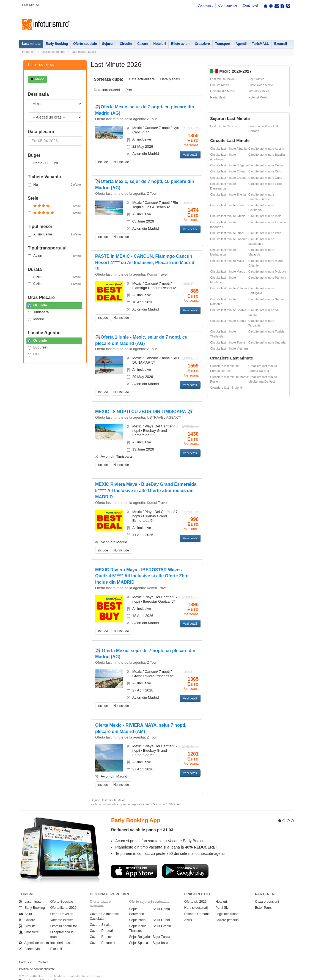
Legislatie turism (228, 904)
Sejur (26, 904)
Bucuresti (38, 347)
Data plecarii (170, 79)
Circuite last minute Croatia (228, 178)
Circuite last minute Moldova (267, 271)
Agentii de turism (34, 933)
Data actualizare (142, 79)
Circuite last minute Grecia (228, 216)
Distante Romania (197, 904)
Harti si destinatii (196, 898)
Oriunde (37, 305)
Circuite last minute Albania (228, 149)
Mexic (37, 79)
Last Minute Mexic (222, 79)
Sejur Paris (137, 910)
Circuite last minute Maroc (228, 271)
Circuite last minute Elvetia (228, 194)
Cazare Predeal (101, 921)
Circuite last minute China (227, 171)
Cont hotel (250, 6)
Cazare (143, 44)
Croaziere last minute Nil (227, 388)
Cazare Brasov (101, 927)
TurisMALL (260, 44)
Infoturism (46, 24)
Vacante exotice (62, 910)
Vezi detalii (190, 155)
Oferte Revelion (62, 904)
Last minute (31, 44)
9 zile (54, 284)
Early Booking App (136, 810)
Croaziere (202, 44)
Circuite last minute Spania (228, 310)
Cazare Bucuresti (103, 933)
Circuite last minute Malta (227, 261)
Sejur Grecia (162, 916)
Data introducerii (107, 90)
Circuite (126, 44)
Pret (129, 90)
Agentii (241, 44)
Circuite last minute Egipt (265, 184)
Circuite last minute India (265, 216)
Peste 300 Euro (43, 163)
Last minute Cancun (224, 126)
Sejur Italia (160, 933)
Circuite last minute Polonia (228, 288)
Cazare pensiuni (228, 910)
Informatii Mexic (259, 91)
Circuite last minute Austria (266, 149)
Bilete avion (180, 44)
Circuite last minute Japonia (229, 239)
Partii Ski (222, 898)
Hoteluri (159, 44)
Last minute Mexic (84, 52)
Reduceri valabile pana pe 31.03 (142, 820)
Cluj (34, 354)
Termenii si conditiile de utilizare (40, 971)
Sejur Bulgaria (140, 927)
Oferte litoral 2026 (63, 898)
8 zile (54, 277)
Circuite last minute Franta (228, 205)
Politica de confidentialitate (37, 959)
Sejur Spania (139, 933)
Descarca (134, 861)
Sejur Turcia (161, 927)
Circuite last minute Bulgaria (229, 165)
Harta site (25, 952)
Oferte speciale (85, 44)
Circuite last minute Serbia (266, 299)
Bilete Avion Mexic (261, 85)
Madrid (36, 319)
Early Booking (57, 44)
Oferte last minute (53, 52)
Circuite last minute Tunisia (266, 331)
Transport (223, 44)
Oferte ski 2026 (195, 892)
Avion (54, 256)
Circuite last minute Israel (227, 233)
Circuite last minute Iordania (267, 222)
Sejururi (108, 44)
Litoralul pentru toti (64, 916)
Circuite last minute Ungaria (267, 342)
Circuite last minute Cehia (266, 165)
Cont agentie (228, 6)
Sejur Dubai (161, 910)
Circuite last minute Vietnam (229, 348)
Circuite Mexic (220, 85)
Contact (43, 952)
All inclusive (54, 234)
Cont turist (205, 6)
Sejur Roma (161, 899)
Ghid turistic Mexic (223, 91)
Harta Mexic (218, 97)
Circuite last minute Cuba (265, 178)
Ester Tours (263, 898)
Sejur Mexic (256, 79)
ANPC (189, 910)
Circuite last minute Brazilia (267, 155)
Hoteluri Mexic (258, 97)
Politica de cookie (31, 975)
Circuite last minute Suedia (228, 321)
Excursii (281, 44)
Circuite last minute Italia (265, 233)
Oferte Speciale (62, 892)
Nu (54, 185)
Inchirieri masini (62, 933)
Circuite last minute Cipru (265, 171)
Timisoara (38, 312)
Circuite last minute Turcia (228, 342)
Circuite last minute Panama (267, 278)
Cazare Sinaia (100, 915)
